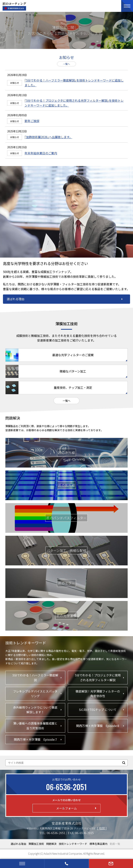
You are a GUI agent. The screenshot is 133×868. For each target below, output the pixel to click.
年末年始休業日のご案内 (41, 153)
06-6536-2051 (56, 833)
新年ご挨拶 (32, 121)
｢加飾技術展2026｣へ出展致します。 (48, 137)
